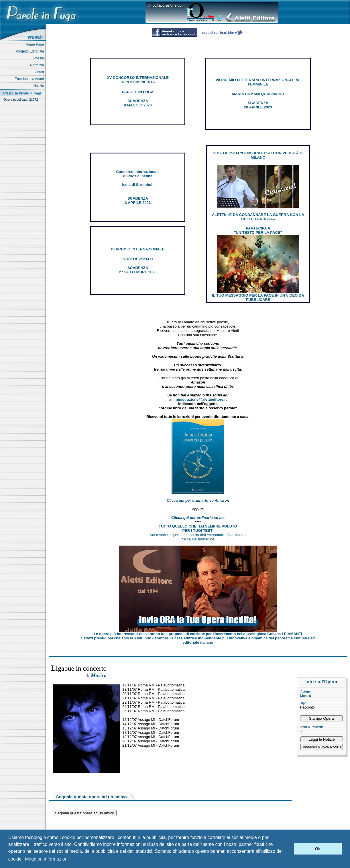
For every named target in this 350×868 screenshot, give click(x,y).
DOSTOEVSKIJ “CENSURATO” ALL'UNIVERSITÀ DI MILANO (258, 155)
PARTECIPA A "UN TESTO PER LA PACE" (258, 230)
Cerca (40, 72)
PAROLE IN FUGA (138, 92)
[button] (288, 849)
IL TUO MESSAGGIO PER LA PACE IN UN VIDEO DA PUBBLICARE (258, 297)
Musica (306, 696)
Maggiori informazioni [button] (47, 859)
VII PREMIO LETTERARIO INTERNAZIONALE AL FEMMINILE (258, 82)
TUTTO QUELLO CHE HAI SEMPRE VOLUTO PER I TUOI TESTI (198, 528)
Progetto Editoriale (31, 51)
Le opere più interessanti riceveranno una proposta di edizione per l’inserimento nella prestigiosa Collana (198, 634)
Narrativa (38, 65)
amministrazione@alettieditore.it (198, 399)
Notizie (40, 86)
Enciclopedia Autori (30, 79)
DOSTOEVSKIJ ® (138, 259)
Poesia (40, 58)
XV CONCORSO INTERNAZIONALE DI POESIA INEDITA (138, 80)
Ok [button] (318, 849)
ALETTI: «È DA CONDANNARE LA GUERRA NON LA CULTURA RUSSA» (258, 217)
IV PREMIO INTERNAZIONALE (138, 249)
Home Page (36, 44)
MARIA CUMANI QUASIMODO (258, 94)
